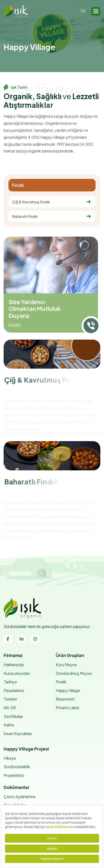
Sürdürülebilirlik (17, 767)
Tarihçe (10, 682)
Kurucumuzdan (17, 673)
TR (83, 11)
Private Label (67, 708)
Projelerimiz (14, 775)
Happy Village (68, 690)
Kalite (9, 725)
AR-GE (10, 708)
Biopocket (65, 699)
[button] (96, 11)
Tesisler (10, 699)
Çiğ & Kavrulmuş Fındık (31, 202)
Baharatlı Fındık (25, 216)
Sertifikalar (13, 716)
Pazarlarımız (14, 690)
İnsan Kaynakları (18, 733)
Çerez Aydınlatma (19, 797)
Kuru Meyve (66, 665)
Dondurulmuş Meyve (74, 673)
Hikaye (10, 758)
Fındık (61, 682)
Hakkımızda (14, 665)
